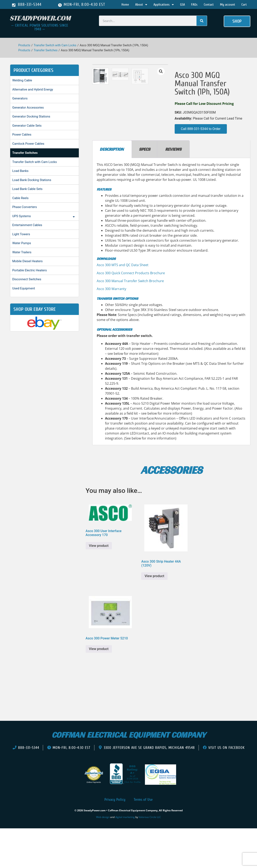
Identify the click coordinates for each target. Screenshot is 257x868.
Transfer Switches (46, 50)
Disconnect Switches (27, 279)
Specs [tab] (145, 188)
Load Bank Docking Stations (32, 180)
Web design (103, 856)
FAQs (194, 5)
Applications (164, 5)
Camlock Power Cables (28, 144)
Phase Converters (25, 207)
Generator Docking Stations (31, 116)
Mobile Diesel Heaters (27, 261)
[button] (237, 21)
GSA (182, 5)
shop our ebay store (35, 309)
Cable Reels (20, 198)
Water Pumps (22, 243)
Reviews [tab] (173, 188)
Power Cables (22, 135)
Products (24, 45)
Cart (244, 5)
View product (99, 585)
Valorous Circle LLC (150, 856)
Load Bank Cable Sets (27, 189)
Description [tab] (112, 188)
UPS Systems (44, 217)
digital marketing (125, 856)
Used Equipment (24, 288)
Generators (20, 98)
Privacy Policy (115, 839)
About (141, 5)
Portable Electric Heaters (30, 270)
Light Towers (21, 234)
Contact (209, 5)
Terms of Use (143, 839)
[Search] (202, 21)
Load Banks (20, 171)
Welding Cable (22, 80)
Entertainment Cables (27, 225)
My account (228, 5)
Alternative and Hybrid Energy (33, 89)
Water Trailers (22, 252)
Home (125, 5)
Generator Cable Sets (27, 126)
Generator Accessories (28, 108)
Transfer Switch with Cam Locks (55, 45)
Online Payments (94, 821)
